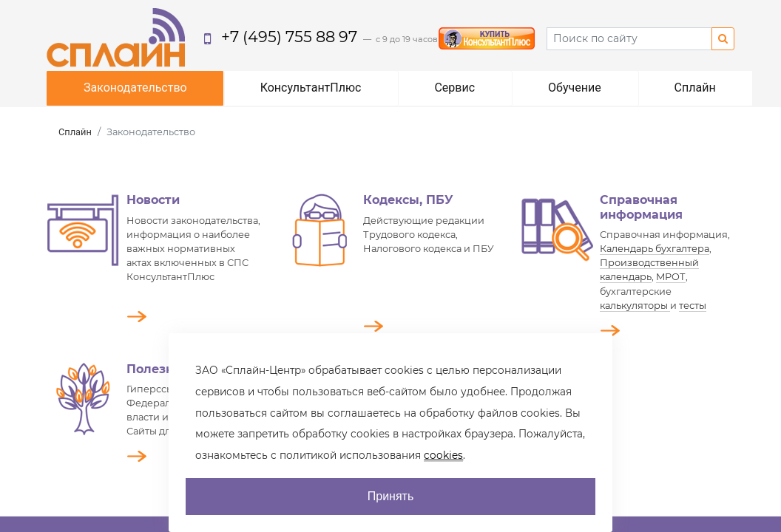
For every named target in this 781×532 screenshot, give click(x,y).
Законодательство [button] (135, 88)
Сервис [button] (454, 88)
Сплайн (75, 132)
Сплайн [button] (695, 88)
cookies (443, 455)
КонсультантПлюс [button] (311, 88)
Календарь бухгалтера (655, 249)
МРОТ (671, 277)
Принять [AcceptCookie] (391, 496)
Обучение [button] (575, 88)
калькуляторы (635, 306)
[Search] (629, 39)
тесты (693, 306)
